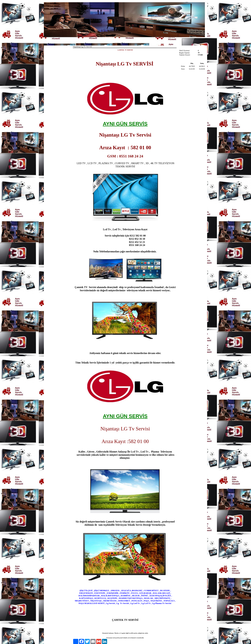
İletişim (140, 41)
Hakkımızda (126, 41)
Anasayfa (112, 41)
